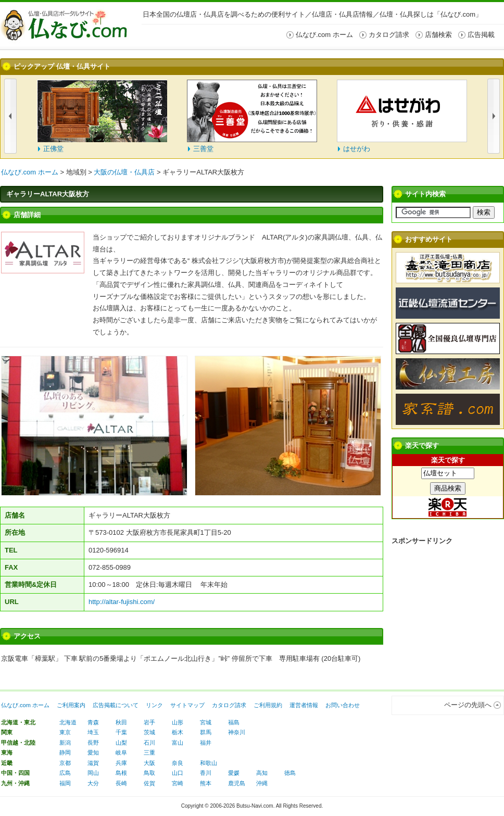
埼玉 (93, 732)
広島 (65, 773)
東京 (65, 732)
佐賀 (149, 783)
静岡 (65, 752)
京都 (65, 763)
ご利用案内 (71, 705)
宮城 (206, 722)
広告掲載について (116, 705)
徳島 (290, 773)
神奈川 (237, 732)
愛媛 (234, 773)
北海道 (68, 722)
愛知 (93, 752)
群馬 (206, 732)
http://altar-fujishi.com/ (122, 602)
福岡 (65, 783)
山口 (178, 773)
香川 (206, 773)
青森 (93, 722)
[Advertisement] (448, 607)
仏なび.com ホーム (30, 172)
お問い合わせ (343, 705)
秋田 (121, 722)
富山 (178, 743)
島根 (121, 773)
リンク (154, 705)
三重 (149, 752)
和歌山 (209, 763)
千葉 (121, 732)
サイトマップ (187, 705)
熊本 (206, 783)
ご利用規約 (268, 705)
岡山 (93, 773)
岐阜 (121, 752)
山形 (178, 722)
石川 (149, 743)
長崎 (121, 783)
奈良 (178, 763)
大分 (93, 783)
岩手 (149, 722)
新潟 (65, 743)
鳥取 (149, 773)
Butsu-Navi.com (255, 806)
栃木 (178, 732)
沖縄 (262, 783)
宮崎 (178, 783)
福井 (206, 743)
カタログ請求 (229, 705)
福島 (234, 722)
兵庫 (121, 763)
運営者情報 (304, 705)
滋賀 (93, 763)
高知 (262, 773)
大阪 (149, 763)
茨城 (149, 732)
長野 (93, 743)
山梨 (121, 743)
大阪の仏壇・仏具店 (124, 172)
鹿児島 (237, 783)
